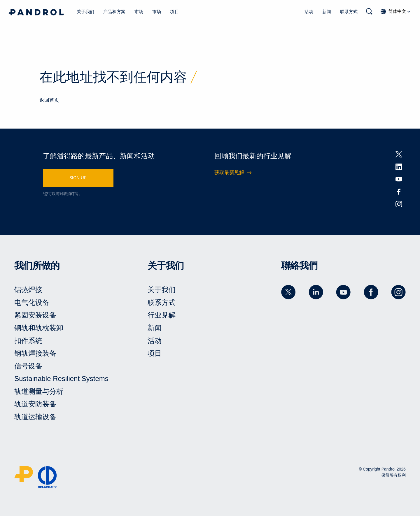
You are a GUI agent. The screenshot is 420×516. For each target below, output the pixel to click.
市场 (139, 11)
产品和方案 (114, 11)
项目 (174, 11)
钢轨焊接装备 (35, 353)
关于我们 (86, 11)
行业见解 (162, 315)
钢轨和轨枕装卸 (39, 328)
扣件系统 (28, 341)
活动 (309, 11)
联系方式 (349, 11)
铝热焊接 (28, 290)
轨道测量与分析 (39, 391)
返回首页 (49, 100)
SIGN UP (78, 178)
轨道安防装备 (35, 404)
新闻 (327, 11)
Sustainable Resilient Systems (61, 379)
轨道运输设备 (35, 417)
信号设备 (28, 366)
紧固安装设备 (35, 315)
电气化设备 (32, 302)
